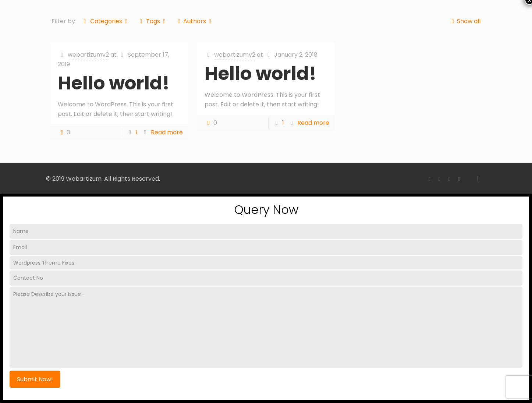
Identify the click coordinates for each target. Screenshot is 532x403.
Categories (105, 21)
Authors (195, 21)
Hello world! (114, 83)
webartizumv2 (88, 55)
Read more (167, 132)
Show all (464, 21)
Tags (153, 21)
